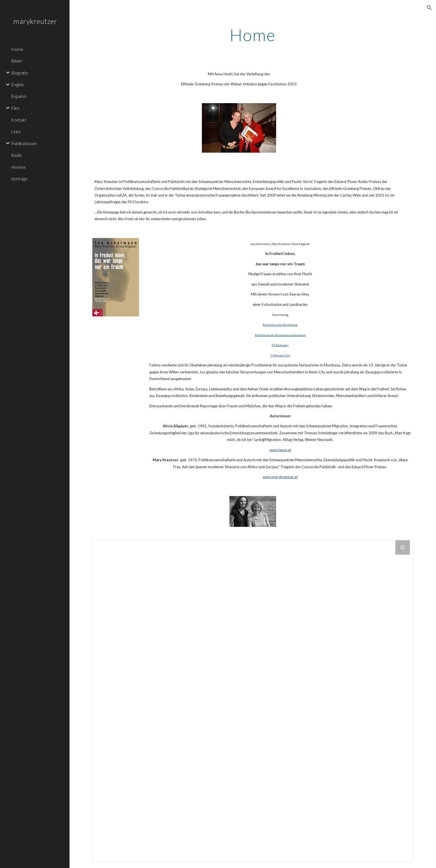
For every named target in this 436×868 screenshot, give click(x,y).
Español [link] (19, 96)
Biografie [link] (20, 73)
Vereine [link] (18, 167)
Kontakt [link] (19, 120)
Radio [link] (17, 155)
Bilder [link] (17, 61)
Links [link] (16, 131)
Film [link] (15, 108)
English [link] (18, 84)
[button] (429, 8)
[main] (253, 35)
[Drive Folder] (253, 701)
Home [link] (17, 49)
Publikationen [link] (24, 143)
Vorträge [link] (19, 179)
